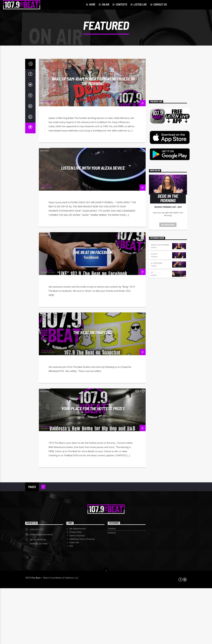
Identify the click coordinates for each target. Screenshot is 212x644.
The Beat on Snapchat (93, 388)
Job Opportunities (78, 584)
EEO (71, 602)
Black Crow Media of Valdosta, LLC (61, 634)
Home (92, 4)
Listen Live (140, 4)
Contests (121, 4)
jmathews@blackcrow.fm (41, 590)
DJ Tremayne (156, 319)
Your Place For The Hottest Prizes (93, 464)
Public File (74, 598)
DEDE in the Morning (160, 300)
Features (44, 117)
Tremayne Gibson (48, 157)
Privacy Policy (76, 588)
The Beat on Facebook (93, 308)
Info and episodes (168, 281)
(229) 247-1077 (37, 585)
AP (152, 328)
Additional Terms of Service (82, 595)
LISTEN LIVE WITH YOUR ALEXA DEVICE (93, 224)
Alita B (154, 310)
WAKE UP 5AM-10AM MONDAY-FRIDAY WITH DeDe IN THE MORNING (93, 137)
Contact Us (160, 4)
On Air (106, 4)
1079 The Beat (47, 242)
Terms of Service (77, 591)
